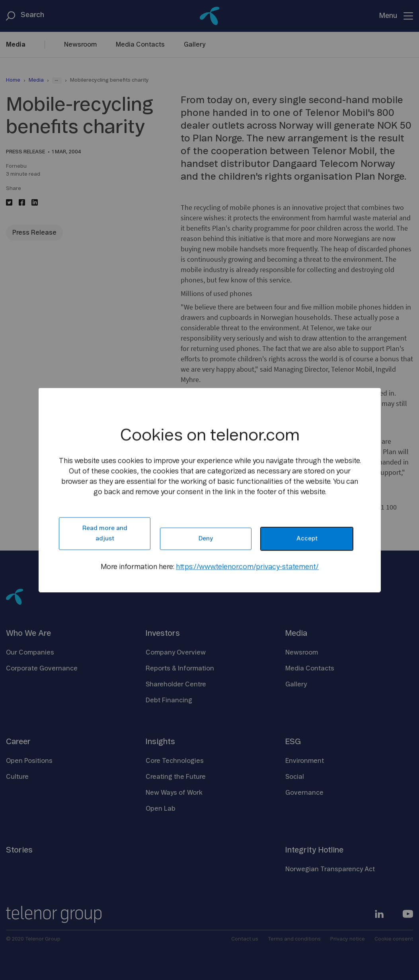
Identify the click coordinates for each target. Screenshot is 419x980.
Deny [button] (206, 539)
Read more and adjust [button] (104, 534)
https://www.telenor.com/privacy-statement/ (247, 567)
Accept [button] (307, 539)
